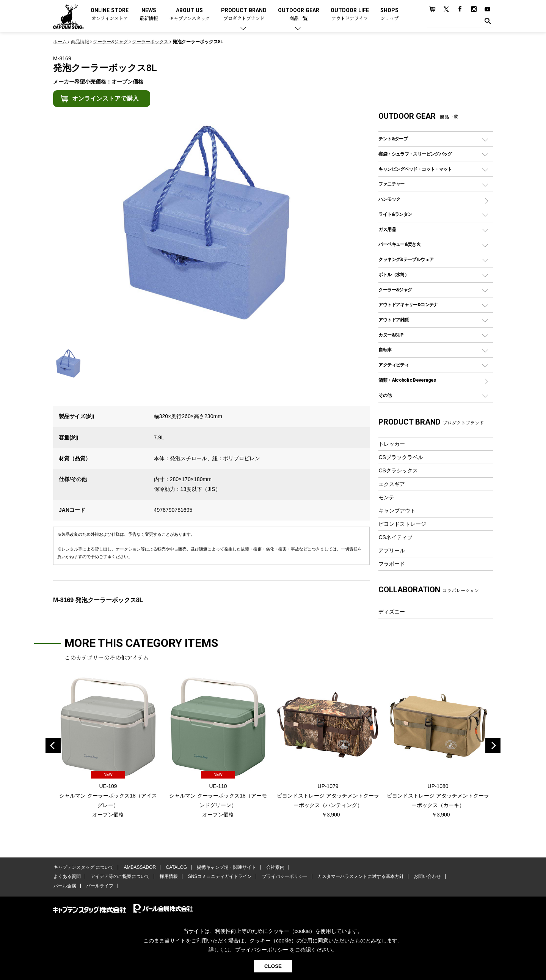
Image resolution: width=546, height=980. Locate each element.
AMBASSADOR (139, 868)
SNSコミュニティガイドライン (217, 877)
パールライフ (99, 886)
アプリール (392, 551)
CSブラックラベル (401, 457)
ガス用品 (387, 229)
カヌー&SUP (391, 335)
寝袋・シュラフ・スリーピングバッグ (415, 154)
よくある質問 (67, 877)
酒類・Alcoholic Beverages (407, 380)
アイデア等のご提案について (119, 877)
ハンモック (389, 199)
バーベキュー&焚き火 (399, 244)
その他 (385, 395)
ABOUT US (189, 15)
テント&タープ (393, 139)
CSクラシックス (398, 470)
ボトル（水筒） (394, 274)
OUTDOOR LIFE (350, 15)
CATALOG (175, 868)
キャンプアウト (397, 511)
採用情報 (167, 877)
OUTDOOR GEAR (299, 15)
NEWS (149, 15)
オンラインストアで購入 (105, 98)
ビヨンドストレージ (402, 524)
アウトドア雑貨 (394, 320)
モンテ (386, 497)
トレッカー (392, 444)
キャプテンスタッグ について (83, 868)
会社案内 (272, 868)
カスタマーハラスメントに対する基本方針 (356, 877)
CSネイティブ (395, 537)
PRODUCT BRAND (244, 15)
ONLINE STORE (110, 15)
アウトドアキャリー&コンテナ (408, 304)
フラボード (392, 564)
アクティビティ (394, 365)
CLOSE (273, 966)
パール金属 (64, 886)
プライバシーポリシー (281, 877)
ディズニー (392, 612)
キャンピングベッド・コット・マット (415, 169)
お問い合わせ (423, 877)
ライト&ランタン (395, 214)
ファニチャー (391, 184)
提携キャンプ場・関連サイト (224, 868)
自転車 (385, 350)
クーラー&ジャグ (395, 290)
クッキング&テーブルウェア (406, 259)
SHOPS (389, 15)
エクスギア (392, 484)
